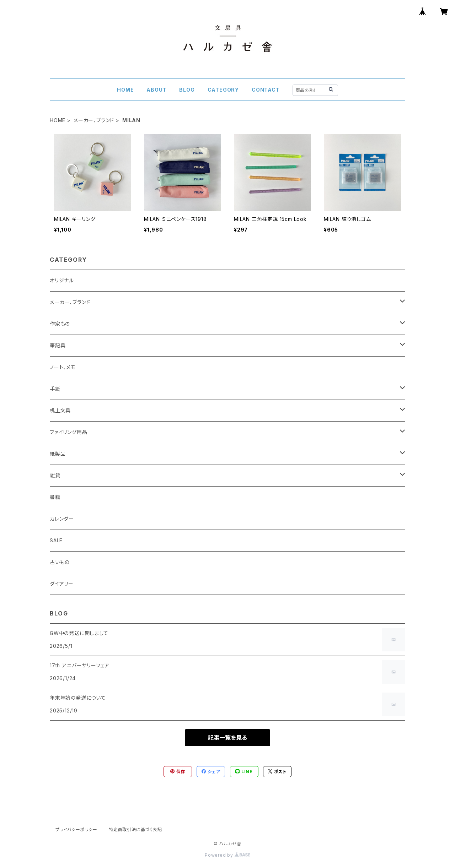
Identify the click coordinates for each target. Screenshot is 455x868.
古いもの (60, 562)
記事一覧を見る (227, 738)
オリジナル (62, 280)
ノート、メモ (63, 367)
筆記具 (58, 345)
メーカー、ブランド (94, 120)
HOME (125, 90)
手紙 (55, 389)
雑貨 (55, 475)
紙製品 (58, 454)
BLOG (187, 90)
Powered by (227, 855)
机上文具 (60, 410)
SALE (56, 540)
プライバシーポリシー (76, 829)
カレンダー (62, 519)
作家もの (60, 324)
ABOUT (156, 90)
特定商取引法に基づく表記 (135, 829)
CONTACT (266, 90)
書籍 (55, 497)
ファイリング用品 (68, 432)
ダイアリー (62, 584)
